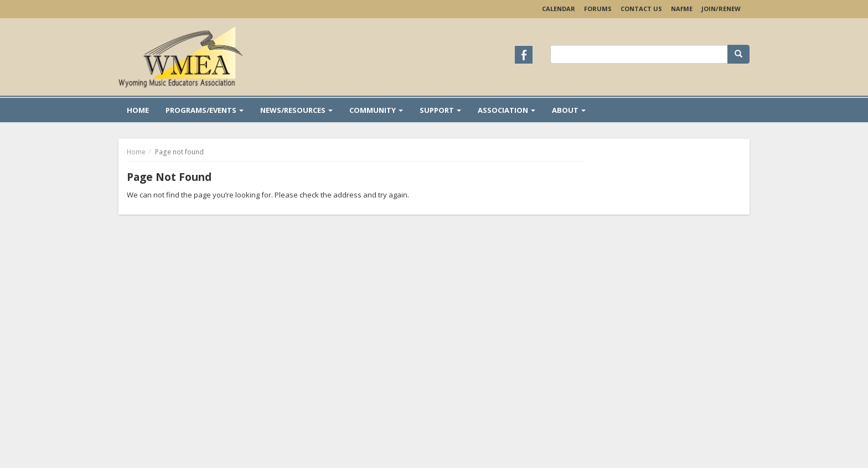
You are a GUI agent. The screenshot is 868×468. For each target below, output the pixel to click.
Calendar (559, 9)
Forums (598, 9)
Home (138, 110)
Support (440, 110)
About (569, 110)
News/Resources (296, 110)
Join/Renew (721, 9)
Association (507, 110)
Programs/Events (205, 110)
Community (376, 110)
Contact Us (641, 9)
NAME (682, 9)
